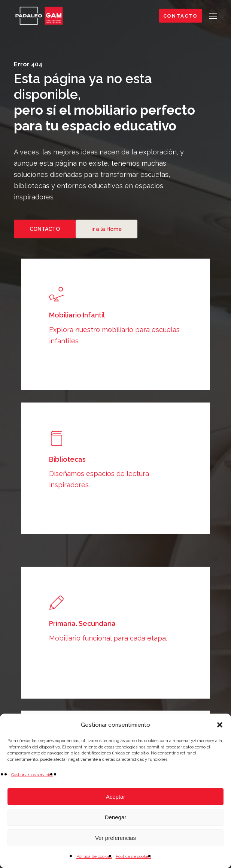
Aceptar (116, 797)
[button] (220, 725)
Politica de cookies (133, 857)
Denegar (116, 817)
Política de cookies (94, 857)
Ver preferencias (115, 838)
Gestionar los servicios (32, 775)
